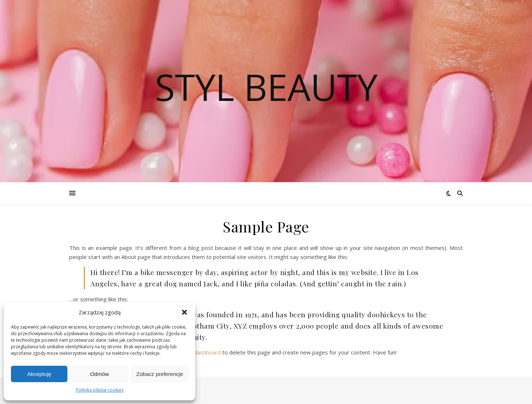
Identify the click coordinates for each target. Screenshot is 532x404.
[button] (184, 312)
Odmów (99, 374)
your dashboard (201, 352)
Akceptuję (39, 374)
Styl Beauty (266, 87)
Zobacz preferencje (160, 374)
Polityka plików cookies (100, 390)
